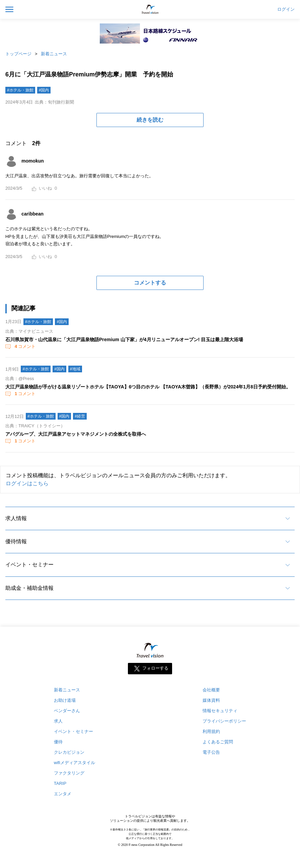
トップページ (18, 54)
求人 (58, 721)
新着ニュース (54, 54)
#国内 (44, 90)
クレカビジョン (69, 752)
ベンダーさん (67, 711)
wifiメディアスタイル (74, 763)
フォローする (155, 668)
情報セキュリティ (220, 711)
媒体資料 (211, 700)
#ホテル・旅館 (20, 90)
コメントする (150, 283)
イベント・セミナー (29, 565)
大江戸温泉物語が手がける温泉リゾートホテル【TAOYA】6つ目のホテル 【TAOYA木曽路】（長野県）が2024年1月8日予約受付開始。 (148, 387)
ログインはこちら (27, 483)
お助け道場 (65, 700)
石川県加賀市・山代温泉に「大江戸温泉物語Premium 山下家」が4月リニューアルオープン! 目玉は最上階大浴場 (124, 339)
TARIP (60, 783)
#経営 (80, 416)
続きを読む (150, 120)
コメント (24, 346)
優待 (58, 742)
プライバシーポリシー (224, 721)
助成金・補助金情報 (29, 588)
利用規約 (211, 731)
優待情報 (16, 541)
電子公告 (211, 752)
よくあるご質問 (218, 742)
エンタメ (63, 794)
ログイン (286, 9)
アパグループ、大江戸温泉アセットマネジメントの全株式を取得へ (76, 434)
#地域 (75, 369)
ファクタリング (69, 773)
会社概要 (211, 690)
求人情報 (16, 518)
